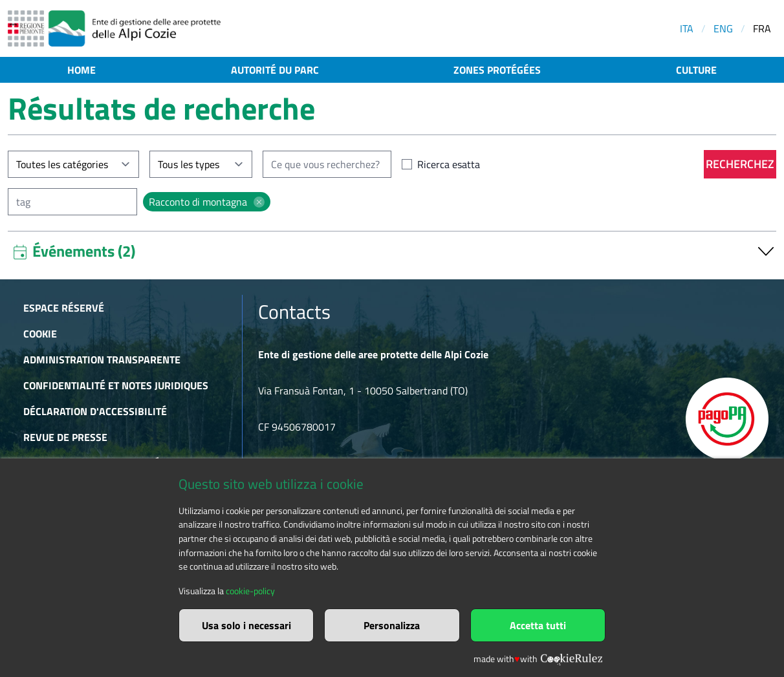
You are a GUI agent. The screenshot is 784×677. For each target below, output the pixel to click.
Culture (696, 70)
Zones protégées (497, 70)
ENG (723, 28)
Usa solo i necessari (246, 625)
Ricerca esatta (449, 164)
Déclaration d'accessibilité (95, 411)
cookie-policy (250, 591)
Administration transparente (102, 360)
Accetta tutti (538, 625)
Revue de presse (65, 437)
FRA (762, 28)
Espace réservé (64, 308)
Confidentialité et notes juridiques (116, 385)
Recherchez (740, 164)
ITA (687, 28)
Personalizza (392, 625)
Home (82, 70)
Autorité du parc (275, 70)
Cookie (40, 334)
